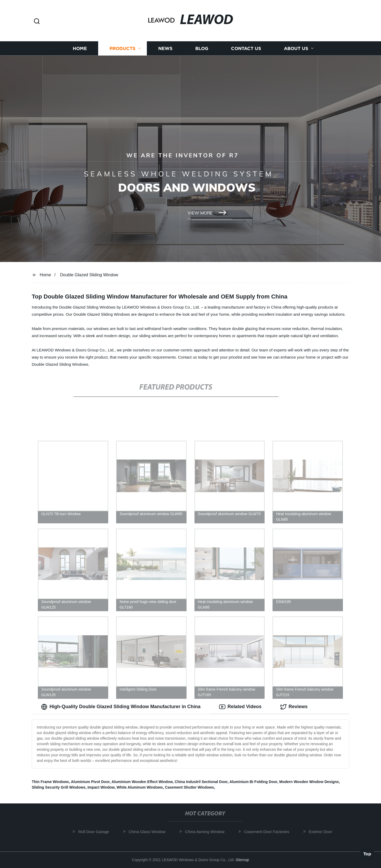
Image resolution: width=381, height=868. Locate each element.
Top (367, 854)
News (165, 48)
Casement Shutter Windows (189, 787)
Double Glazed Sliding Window (89, 275)
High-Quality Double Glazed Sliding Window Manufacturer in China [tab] (121, 707)
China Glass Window (149, 832)
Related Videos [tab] (240, 707)
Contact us (246, 48)
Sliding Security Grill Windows (59, 787)
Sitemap (242, 860)
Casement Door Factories (269, 832)
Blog (202, 48)
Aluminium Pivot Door (90, 782)
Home (80, 48)
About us (296, 48)
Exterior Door (323, 832)
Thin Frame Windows (50, 782)
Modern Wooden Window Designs (309, 782)
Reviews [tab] (294, 707)
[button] (37, 22)
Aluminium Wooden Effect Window (142, 782)
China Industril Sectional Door (201, 782)
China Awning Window (207, 832)
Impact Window (101, 787)
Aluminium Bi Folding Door (253, 782)
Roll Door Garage (96, 832)
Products (123, 48)
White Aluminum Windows (140, 787)
